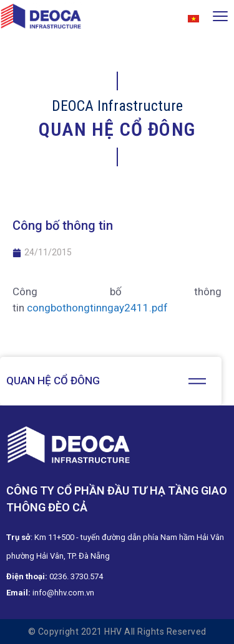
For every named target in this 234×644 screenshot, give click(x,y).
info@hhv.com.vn (63, 593)
